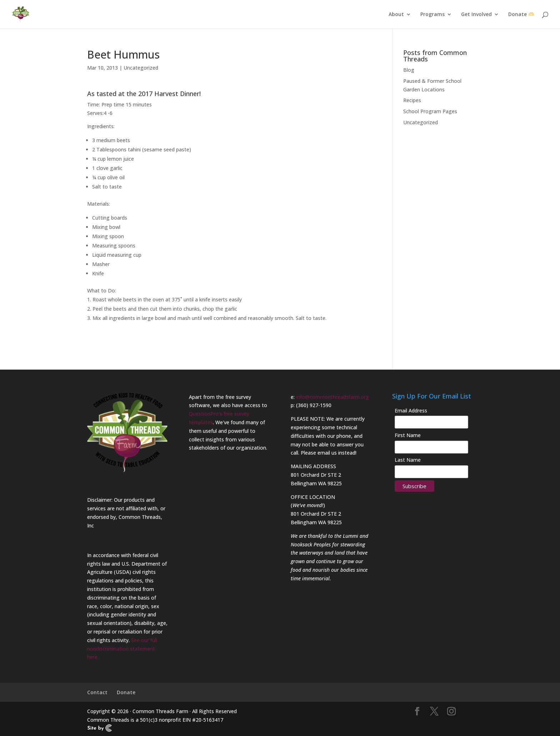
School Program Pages (430, 111)
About (396, 15)
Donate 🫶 (521, 15)
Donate (126, 692)
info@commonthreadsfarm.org (332, 397)
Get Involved (476, 15)
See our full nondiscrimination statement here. (122, 649)
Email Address (411, 410)
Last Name (408, 460)
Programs (432, 15)
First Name (408, 435)
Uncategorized (141, 68)
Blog (409, 70)
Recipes (412, 100)
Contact (97, 692)
